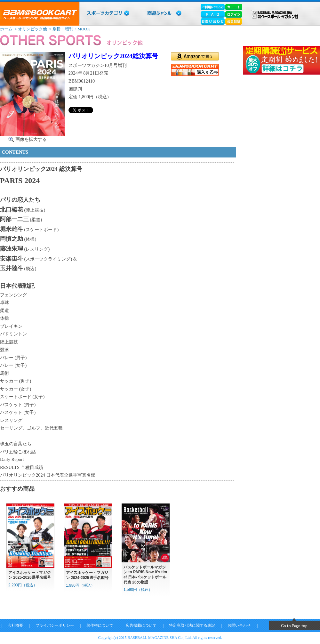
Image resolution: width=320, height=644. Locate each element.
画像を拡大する (31, 139)
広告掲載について (141, 625)
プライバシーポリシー (55, 625)
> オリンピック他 (30, 29)
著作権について (100, 625)
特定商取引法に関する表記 (192, 625)
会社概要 (15, 625)
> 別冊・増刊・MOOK (69, 29)
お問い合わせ (239, 625)
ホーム (6, 29)
